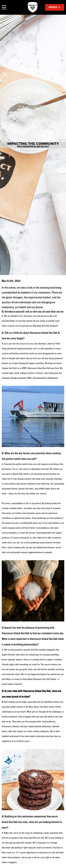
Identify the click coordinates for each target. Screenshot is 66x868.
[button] (5, 7)
